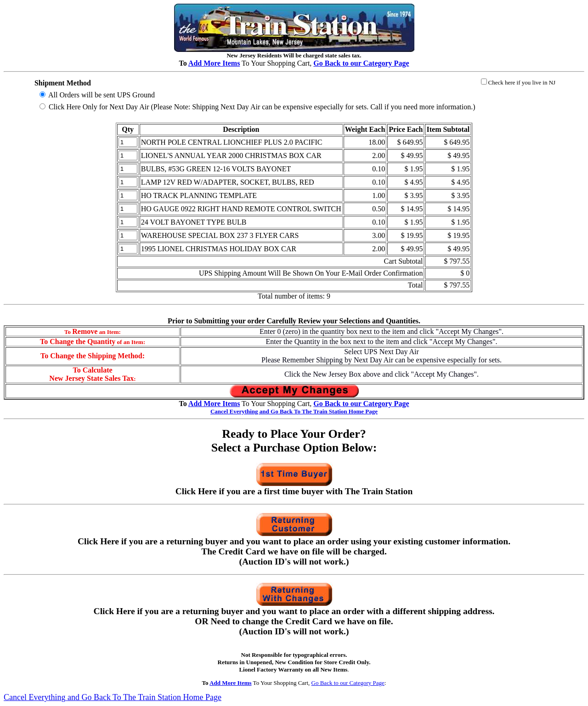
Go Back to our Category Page (348, 683)
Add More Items (214, 63)
